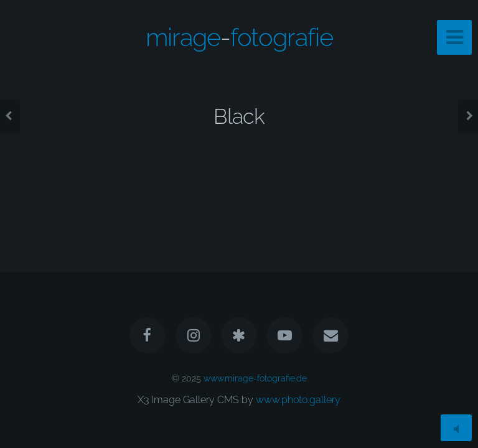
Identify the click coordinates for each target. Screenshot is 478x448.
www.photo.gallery (298, 400)
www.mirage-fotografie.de (255, 378)
